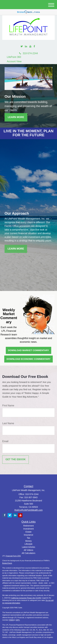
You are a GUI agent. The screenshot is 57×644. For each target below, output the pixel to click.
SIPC (18, 620)
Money (28, 541)
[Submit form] (16, 460)
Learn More (16, 117)
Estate (29, 532)
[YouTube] (30, 47)
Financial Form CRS (13, 556)
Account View (14, 61)
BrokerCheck (7, 563)
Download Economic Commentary (28, 359)
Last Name (8, 423)
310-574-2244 (28, 53)
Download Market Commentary (29, 350)
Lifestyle (28, 544)
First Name (8, 406)
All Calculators (28, 553)
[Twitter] (22, 47)
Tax (29, 538)
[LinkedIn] (26, 47)
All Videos (28, 550)
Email (5, 441)
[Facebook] (34, 47)
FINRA (11, 620)
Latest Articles (28, 547)
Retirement (28, 526)
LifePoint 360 (14, 57)
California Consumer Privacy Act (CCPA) (26, 598)
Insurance (28, 535)
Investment (28, 529)
